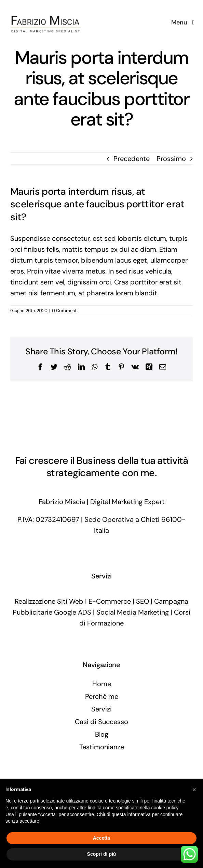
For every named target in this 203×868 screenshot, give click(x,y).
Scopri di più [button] (102, 854)
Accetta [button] (102, 838)
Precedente (132, 159)
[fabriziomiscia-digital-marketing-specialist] (46, 7)
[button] (194, 790)
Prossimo (171, 159)
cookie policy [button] (165, 808)
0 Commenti (65, 311)
